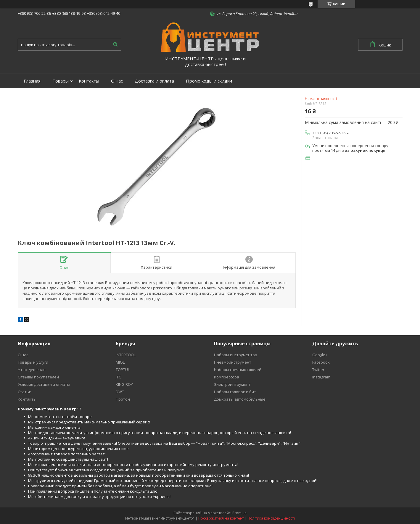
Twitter (318, 370)
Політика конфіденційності (271, 518)
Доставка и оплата (154, 81)
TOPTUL (123, 370)
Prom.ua (239, 513)
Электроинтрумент (232, 384)
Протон (123, 399)
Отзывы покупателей (38, 377)
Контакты (89, 81)
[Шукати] (115, 45)
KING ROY (124, 384)
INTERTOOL (126, 355)
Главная (32, 81)
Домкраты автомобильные (240, 399)
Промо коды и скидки (209, 81)
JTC (118, 377)
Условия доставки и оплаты (44, 384)
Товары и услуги (33, 362)
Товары (61, 81)
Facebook (321, 362)
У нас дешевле (32, 370)
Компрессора (227, 377)
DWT (120, 392)
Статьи (25, 392)
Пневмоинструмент (233, 362)
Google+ (320, 355)
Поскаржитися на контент (221, 518)
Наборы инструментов (236, 355)
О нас (117, 81)
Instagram (321, 377)
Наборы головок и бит (235, 392)
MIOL (120, 362)
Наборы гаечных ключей (238, 370)
